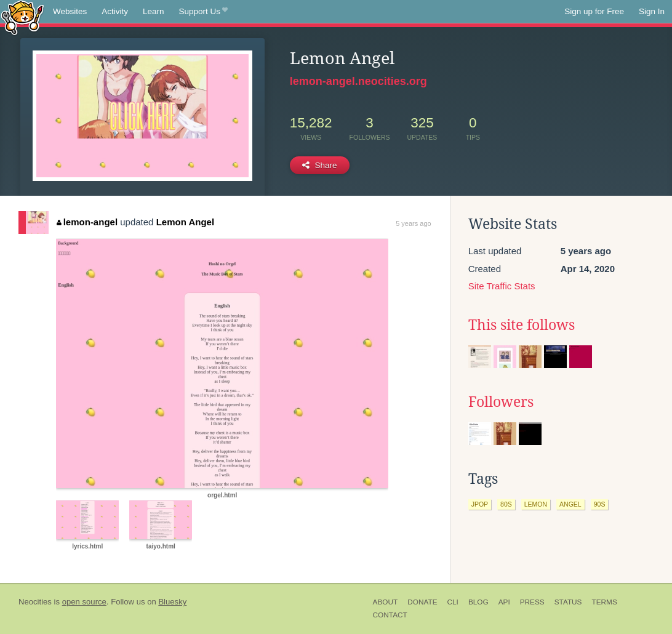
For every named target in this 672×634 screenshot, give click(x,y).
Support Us (203, 12)
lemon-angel (87, 222)
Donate (422, 602)
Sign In (652, 11)
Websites (70, 11)
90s (600, 504)
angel (570, 504)
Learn (154, 11)
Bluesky (172, 602)
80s (506, 504)
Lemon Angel (185, 222)
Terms (604, 602)
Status (568, 602)
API (504, 602)
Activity (115, 11)
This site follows (522, 325)
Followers (501, 402)
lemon (536, 504)
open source (84, 602)
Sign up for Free (594, 11)
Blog (478, 602)
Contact (390, 615)
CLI (453, 602)
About (386, 602)
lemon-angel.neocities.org (358, 81)
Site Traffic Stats (502, 286)
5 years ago (413, 223)
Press (532, 602)
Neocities (35, 602)
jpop (480, 504)
